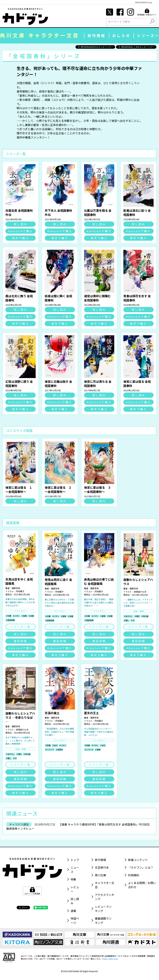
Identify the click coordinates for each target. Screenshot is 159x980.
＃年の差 (145, 616)
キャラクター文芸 (105, 885)
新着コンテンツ (138, 860)
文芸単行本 (102, 867)
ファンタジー (21, 611)
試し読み (21, 224)
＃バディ (16, 616)
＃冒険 (24, 616)
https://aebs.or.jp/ (110, 959)
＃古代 (55, 745)
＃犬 (133, 620)
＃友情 (31, 616)
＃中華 (9, 616)
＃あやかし (128, 616)
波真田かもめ (140, 592)
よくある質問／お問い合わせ (142, 885)
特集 (73, 879)
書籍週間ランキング (103, 920)
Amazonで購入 (21, 231)
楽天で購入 (21, 238)
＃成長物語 (10, 620)
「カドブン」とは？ (141, 867)
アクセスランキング (105, 897)
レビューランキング (103, 909)
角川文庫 (100, 875)
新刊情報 (97, 36)
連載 (73, 911)
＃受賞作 (59, 750)
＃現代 (137, 616)
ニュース (75, 870)
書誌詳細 (21, 641)
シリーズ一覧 (21, 627)
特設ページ (75, 920)
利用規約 (134, 875)
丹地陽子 (20, 591)
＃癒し (127, 620)
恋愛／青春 (139, 611)
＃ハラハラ (50, 750)
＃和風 (48, 745)
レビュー (75, 889)
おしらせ (121, 36)
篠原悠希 (16, 588)
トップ (75, 860)
